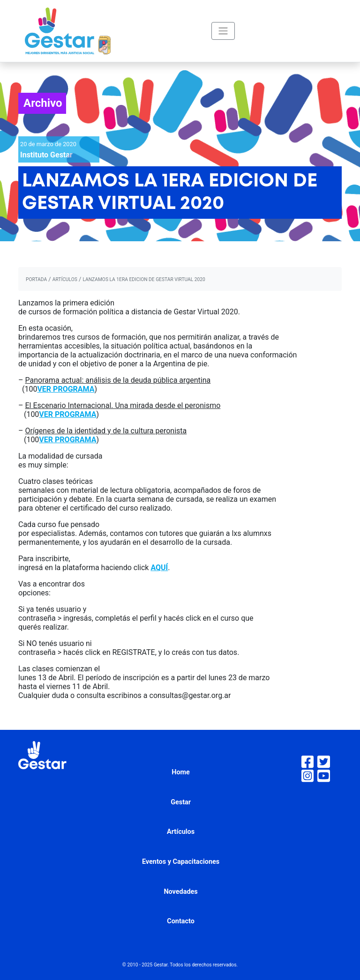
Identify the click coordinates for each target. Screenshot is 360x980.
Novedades (180, 892)
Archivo (43, 103)
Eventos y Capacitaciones (181, 862)
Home (181, 772)
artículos (65, 279)
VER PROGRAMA (66, 389)
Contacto (181, 921)
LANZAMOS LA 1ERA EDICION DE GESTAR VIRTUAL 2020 (144, 279)
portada (36, 279)
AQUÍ (159, 568)
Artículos (181, 832)
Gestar (181, 802)
